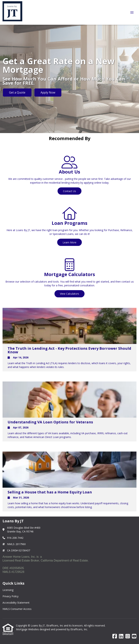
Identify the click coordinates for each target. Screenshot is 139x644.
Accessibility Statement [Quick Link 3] (16, 603)
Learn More (69, 242)
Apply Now (48, 92)
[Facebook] (115, 636)
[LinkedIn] (121, 636)
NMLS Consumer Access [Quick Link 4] (17, 609)
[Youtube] (134, 636)
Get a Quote (17, 92)
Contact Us (69, 191)
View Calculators (69, 294)
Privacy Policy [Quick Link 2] (10, 596)
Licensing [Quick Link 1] (8, 590)
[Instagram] (128, 636)
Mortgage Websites (28, 629)
